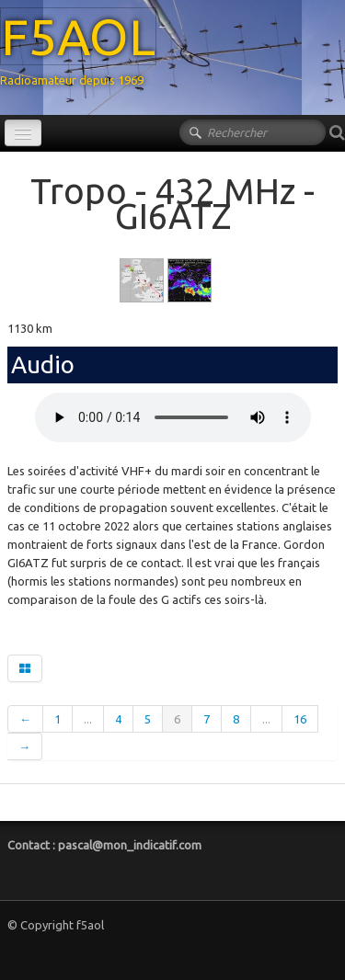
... (88, 719)
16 (300, 719)
